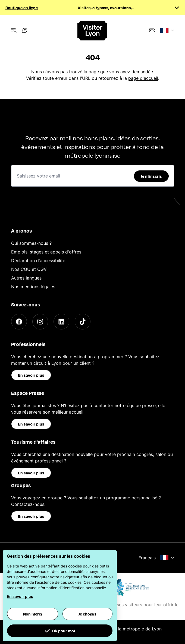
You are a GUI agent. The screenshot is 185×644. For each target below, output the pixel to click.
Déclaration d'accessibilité (38, 261)
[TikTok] (83, 322)
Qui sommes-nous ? (31, 243)
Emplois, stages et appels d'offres (46, 252)
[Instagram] (40, 322)
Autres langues (26, 278)
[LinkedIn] (61, 322)
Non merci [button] (33, 614)
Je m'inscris (151, 176)
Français (156, 558)
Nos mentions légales (33, 287)
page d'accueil (143, 78)
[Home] (93, 31)
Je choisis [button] (87, 614)
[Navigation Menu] (14, 30)
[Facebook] (19, 322)
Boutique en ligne (22, 8)
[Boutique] (152, 30)
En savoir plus (31, 375)
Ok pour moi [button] (60, 631)
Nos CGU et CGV (29, 269)
